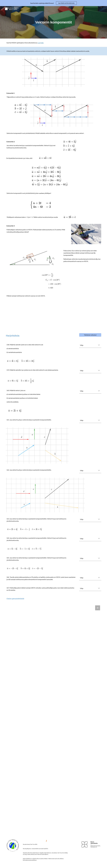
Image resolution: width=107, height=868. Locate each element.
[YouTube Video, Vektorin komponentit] (53, 315)
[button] (99, 345)
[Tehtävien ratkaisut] (90, 335)
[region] (53, 3)
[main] (53, 22)
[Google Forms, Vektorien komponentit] (53, 720)
